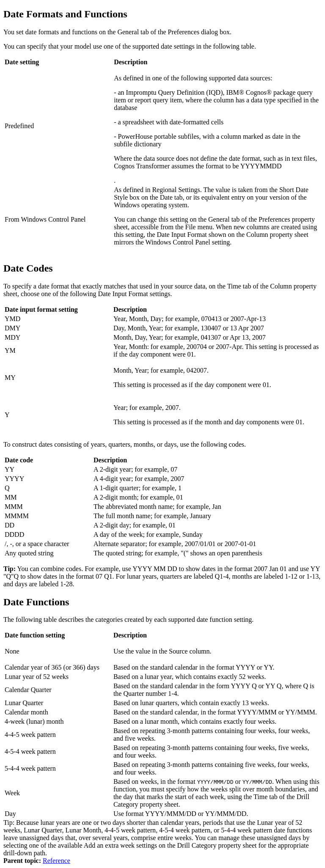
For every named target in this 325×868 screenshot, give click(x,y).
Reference (56, 861)
